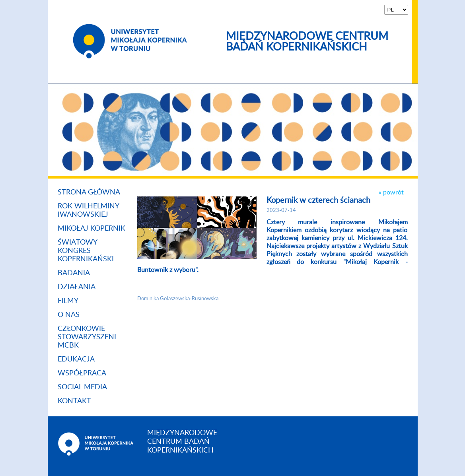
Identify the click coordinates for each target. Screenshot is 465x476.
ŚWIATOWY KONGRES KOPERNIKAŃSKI (86, 251)
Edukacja (76, 359)
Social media (82, 387)
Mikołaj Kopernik (91, 229)
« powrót (391, 192)
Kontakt (74, 401)
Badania (74, 273)
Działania (77, 287)
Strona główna (89, 192)
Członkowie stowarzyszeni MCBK (87, 337)
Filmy (68, 301)
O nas (69, 315)
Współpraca (82, 373)
